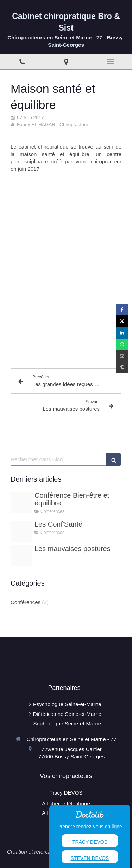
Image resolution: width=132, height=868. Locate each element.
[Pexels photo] (21, 502)
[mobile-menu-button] (110, 61)
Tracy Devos (90, 842)
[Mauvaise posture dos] (21, 556)
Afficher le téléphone (66, 804)
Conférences (26, 602)
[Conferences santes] (21, 531)
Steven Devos (90, 858)
